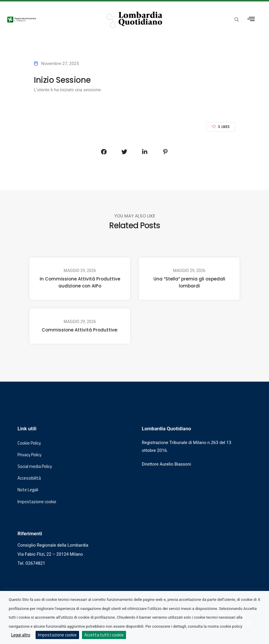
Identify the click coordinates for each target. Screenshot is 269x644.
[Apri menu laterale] (251, 19)
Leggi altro (21, 635)
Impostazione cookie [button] (37, 502)
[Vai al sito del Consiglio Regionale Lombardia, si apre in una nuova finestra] (50, 19)
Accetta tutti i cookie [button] (104, 635)
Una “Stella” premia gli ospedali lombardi (189, 282)
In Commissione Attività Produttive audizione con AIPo (80, 282)
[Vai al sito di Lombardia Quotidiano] (135, 19)
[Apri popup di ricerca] (237, 20)
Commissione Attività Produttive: (80, 330)
